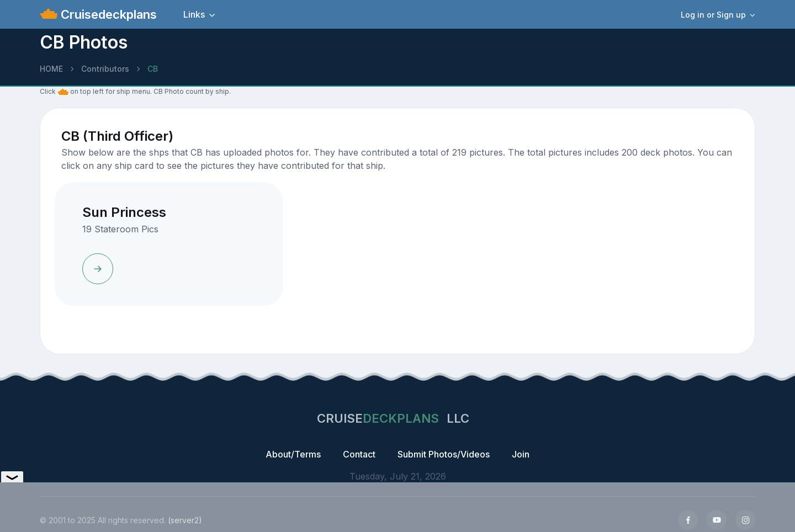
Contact (359, 454)
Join (521, 454)
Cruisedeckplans (107, 14)
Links (194, 14)
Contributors (105, 69)
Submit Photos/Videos (444, 454)
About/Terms (293, 454)
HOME (51, 69)
